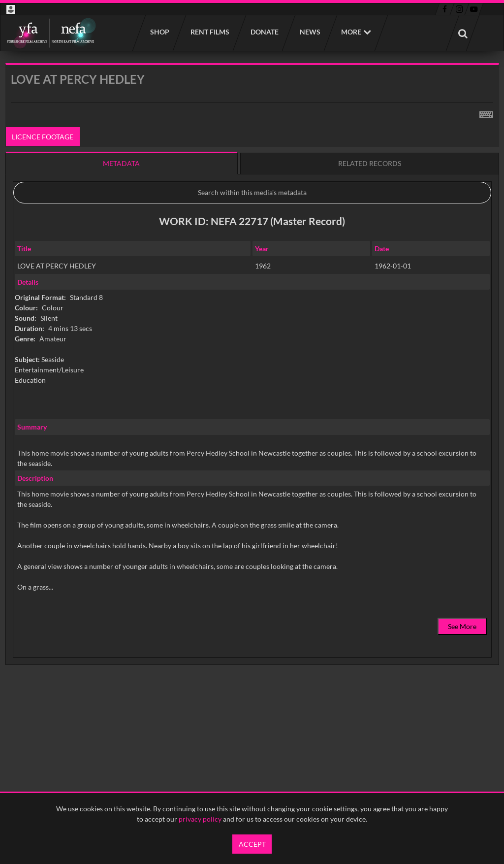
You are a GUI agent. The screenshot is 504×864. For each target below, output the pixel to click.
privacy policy (200, 819)
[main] (252, 389)
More (351, 32)
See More (462, 626)
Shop (159, 32)
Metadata (121, 163)
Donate (264, 32)
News (310, 32)
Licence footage (43, 137)
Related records (370, 163)
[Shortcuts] (486, 113)
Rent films (209, 32)
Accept (252, 844)
